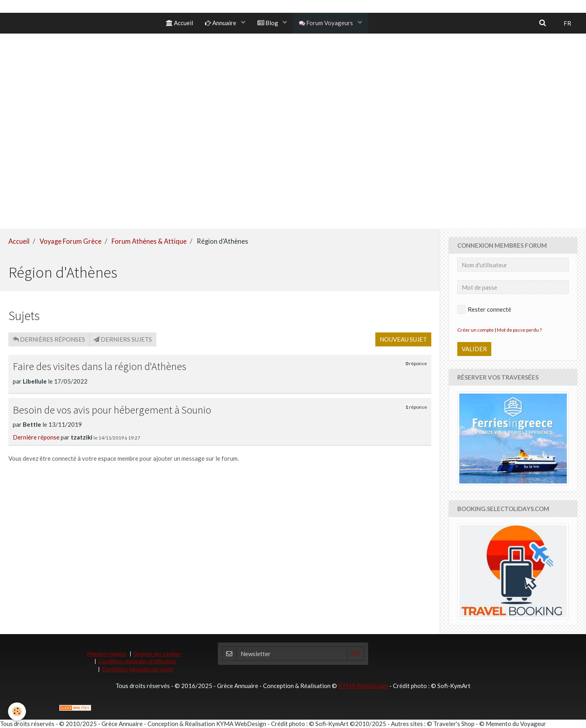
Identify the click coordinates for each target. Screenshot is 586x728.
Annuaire (221, 23)
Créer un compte (475, 330)
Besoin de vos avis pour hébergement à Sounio (112, 410)
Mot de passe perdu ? (519, 330)
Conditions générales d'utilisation (137, 661)
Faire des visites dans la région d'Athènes (100, 366)
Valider (474, 349)
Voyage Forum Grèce (71, 241)
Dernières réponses (49, 339)
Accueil (179, 23)
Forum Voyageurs (327, 23)
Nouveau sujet (403, 339)
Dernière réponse (36, 437)
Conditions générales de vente (137, 669)
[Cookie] (17, 711)
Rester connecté (484, 309)
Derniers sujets (123, 339)
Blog (268, 23)
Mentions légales (107, 654)
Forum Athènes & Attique (149, 241)
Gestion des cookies (157, 654)
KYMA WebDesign (363, 686)
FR (567, 23)
